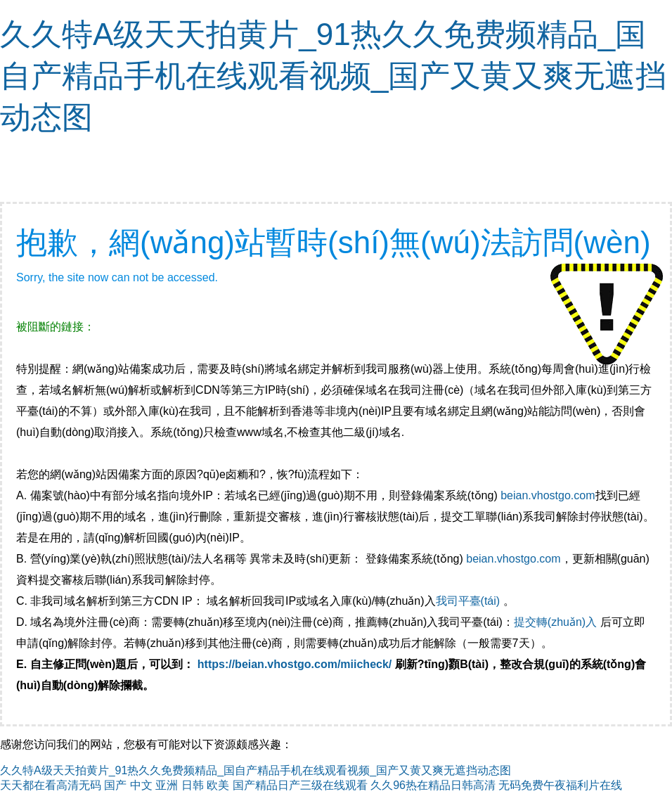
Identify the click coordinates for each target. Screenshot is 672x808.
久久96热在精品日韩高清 (433, 785)
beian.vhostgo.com (548, 495)
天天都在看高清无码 (51, 785)
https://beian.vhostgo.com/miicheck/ (295, 664)
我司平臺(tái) (470, 601)
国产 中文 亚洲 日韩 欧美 (167, 785)
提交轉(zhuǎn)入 (555, 622)
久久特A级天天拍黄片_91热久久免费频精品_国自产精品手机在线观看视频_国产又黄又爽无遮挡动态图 (333, 76)
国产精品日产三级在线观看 (300, 785)
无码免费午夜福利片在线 (560, 785)
